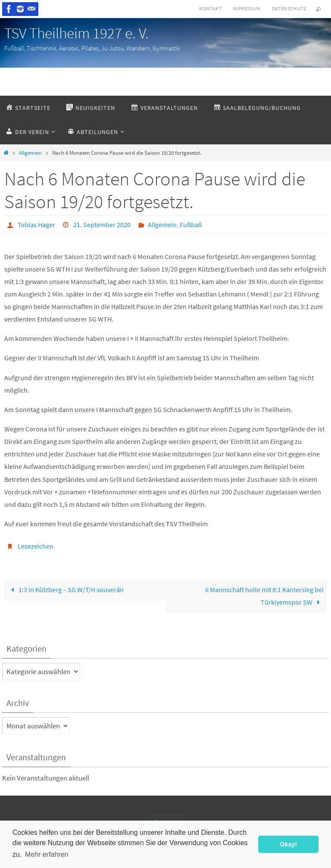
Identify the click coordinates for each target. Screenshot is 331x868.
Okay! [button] (288, 844)
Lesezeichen (36, 546)
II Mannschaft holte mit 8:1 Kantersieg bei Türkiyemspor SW (264, 596)
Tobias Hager (36, 225)
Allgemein (30, 153)
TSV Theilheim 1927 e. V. (77, 33)
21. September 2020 (102, 225)
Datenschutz (289, 8)
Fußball (191, 225)
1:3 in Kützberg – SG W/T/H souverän (66, 590)
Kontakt (210, 8)
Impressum (247, 8)
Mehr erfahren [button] (47, 854)
